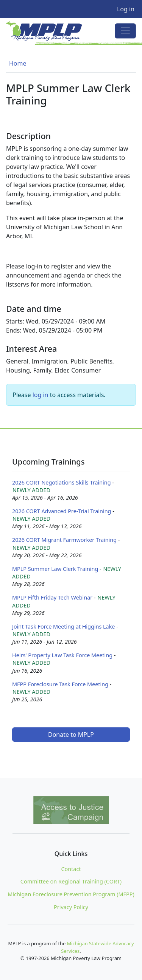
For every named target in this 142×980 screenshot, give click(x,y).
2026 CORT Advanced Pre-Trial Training (62, 511)
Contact (71, 869)
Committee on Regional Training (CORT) (71, 881)
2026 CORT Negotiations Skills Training (62, 482)
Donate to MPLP (71, 735)
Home (18, 63)
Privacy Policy (71, 907)
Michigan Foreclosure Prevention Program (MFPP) (71, 894)
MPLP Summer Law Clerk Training (55, 569)
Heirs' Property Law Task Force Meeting (62, 655)
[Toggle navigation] (125, 31)
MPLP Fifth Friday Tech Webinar (52, 597)
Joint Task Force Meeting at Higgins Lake (63, 626)
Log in (126, 9)
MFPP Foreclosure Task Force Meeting (60, 684)
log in (41, 395)
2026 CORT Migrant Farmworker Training (64, 540)
